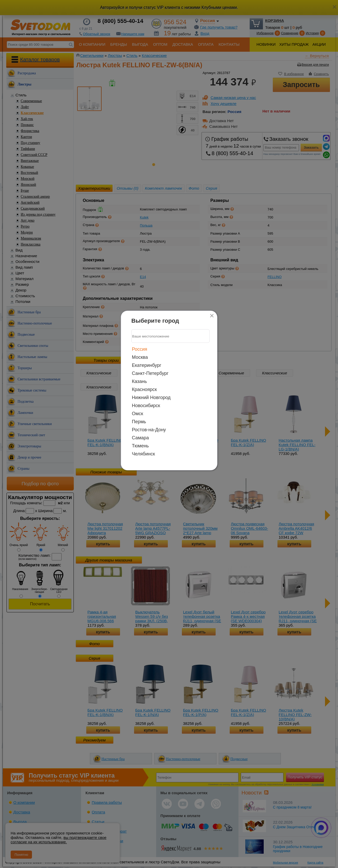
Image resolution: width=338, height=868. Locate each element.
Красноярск (144, 389)
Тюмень (140, 446)
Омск (138, 414)
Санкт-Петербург (150, 373)
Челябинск (144, 454)
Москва (140, 357)
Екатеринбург (147, 365)
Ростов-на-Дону (149, 430)
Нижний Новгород (151, 397)
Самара (141, 438)
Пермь (139, 422)
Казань (140, 381)
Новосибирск (146, 406)
